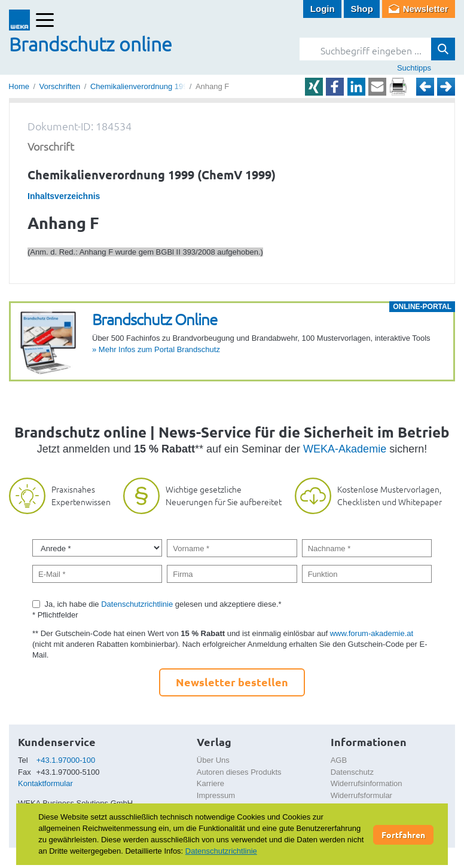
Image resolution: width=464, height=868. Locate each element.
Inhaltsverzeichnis (64, 196)
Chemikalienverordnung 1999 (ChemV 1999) (167, 86)
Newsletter (426, 9)
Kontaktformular (45, 783)
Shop (362, 9)
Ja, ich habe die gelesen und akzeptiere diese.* (163, 604)
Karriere (210, 783)
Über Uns (213, 760)
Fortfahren (403, 835)
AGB (339, 760)
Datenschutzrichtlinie (137, 604)
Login (323, 9)
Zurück (425, 87)
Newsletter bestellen (232, 682)
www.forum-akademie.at (372, 633)
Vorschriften (60, 86)
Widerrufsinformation (367, 783)
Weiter (446, 87)
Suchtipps (414, 68)
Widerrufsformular (361, 795)
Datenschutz (352, 772)
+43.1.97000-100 (66, 760)
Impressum (216, 795)
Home (19, 86)
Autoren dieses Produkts (239, 772)
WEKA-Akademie (345, 449)
